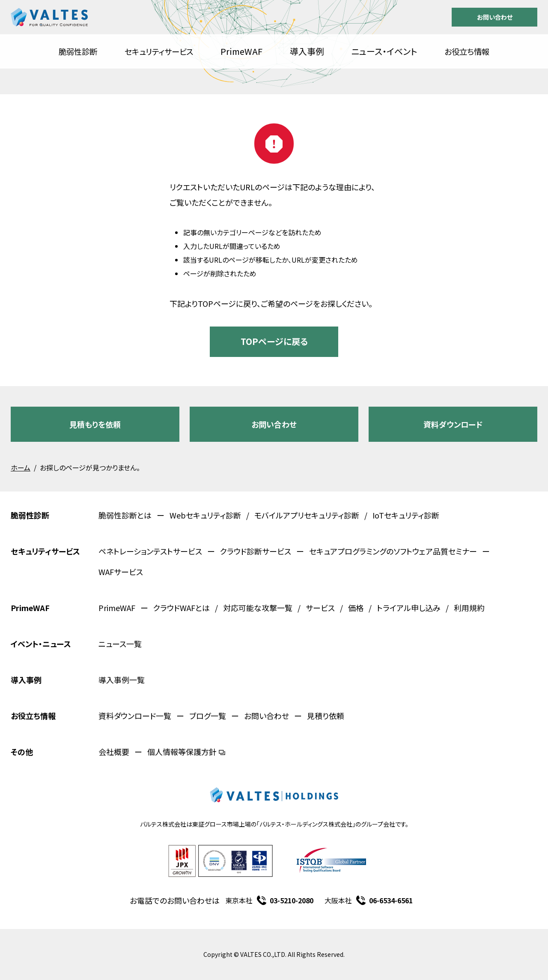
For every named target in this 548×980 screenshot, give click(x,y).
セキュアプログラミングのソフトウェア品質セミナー (393, 551)
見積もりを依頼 (95, 424)
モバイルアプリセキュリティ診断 (307, 515)
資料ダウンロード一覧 (135, 716)
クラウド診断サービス (256, 551)
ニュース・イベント (384, 51)
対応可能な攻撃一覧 (258, 608)
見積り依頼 (326, 716)
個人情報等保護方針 (186, 752)
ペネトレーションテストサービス (150, 551)
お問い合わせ (495, 17)
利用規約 (469, 608)
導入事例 (307, 51)
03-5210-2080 (292, 900)
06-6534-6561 (391, 900)
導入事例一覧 (122, 680)
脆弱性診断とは (125, 515)
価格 (356, 608)
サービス (320, 608)
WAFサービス (121, 572)
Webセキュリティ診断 (205, 515)
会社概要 (114, 752)
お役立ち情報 (467, 51)
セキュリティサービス (159, 51)
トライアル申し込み (409, 608)
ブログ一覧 (208, 716)
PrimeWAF (241, 51)
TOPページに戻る (274, 341)
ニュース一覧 (120, 644)
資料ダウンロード (453, 424)
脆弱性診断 (78, 51)
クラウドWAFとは (182, 608)
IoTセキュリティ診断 (406, 515)
